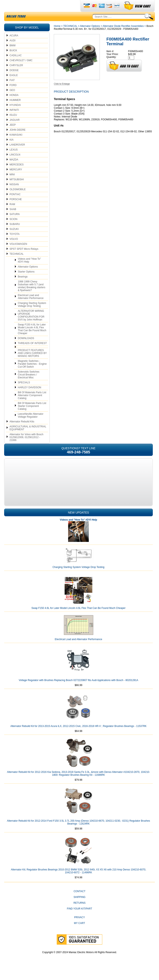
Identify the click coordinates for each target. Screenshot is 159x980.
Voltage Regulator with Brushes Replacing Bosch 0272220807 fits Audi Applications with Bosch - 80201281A (78, 690)
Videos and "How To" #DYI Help (29, 270)
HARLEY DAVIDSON (30, 397)
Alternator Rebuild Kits (22, 431)
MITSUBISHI (17, 189)
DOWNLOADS (26, 348)
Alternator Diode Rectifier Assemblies (123, 36)
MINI (12, 184)
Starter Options (26, 281)
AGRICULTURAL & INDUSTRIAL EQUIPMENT (28, 438)
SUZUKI (14, 239)
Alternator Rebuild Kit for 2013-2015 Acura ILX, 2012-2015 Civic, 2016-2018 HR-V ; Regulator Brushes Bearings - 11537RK (78, 736)
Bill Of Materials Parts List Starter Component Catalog (32, 416)
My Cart (79, 933)
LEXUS (14, 159)
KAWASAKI (16, 145)
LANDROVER (17, 154)
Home (57, 36)
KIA (11, 149)
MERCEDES (17, 174)
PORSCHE (16, 209)
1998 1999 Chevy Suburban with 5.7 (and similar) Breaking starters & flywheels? (32, 296)
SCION (13, 229)
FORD (13, 95)
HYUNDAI (15, 115)
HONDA (14, 105)
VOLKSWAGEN (18, 254)
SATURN (14, 224)
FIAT (12, 90)
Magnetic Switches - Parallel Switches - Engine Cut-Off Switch (32, 374)
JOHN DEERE (17, 140)
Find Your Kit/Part (79, 918)
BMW (13, 55)
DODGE (14, 80)
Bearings (23, 286)
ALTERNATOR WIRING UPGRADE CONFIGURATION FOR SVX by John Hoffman (31, 325)
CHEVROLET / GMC (21, 70)
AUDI (13, 50)
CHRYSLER (16, 75)
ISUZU (13, 125)
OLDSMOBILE (18, 199)
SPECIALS (24, 392)
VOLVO (14, 249)
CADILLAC (16, 65)
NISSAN (14, 194)
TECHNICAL (17, 264)
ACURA (14, 45)
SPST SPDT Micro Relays (24, 259)
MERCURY (16, 179)
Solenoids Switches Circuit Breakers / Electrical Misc (29, 384)
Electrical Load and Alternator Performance (31, 306)
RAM (12, 214)
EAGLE (14, 85)
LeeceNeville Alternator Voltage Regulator (31, 425)
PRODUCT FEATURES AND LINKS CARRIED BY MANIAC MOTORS (32, 363)
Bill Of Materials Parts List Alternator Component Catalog (32, 405)
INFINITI (14, 120)
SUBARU (15, 234)
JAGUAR (15, 130)
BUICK (13, 60)
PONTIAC (15, 204)
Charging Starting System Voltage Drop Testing (32, 314)
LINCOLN (15, 164)
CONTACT (79, 901)
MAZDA (14, 169)
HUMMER (15, 110)
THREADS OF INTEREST (32, 353)
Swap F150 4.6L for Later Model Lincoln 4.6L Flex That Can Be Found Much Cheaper (32, 339)
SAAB (13, 219)
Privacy (79, 927)
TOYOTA (14, 244)
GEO (12, 100)
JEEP (13, 135)
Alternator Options (28, 276)
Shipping (79, 907)
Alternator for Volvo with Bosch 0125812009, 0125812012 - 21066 (26, 447)
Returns (79, 913)
